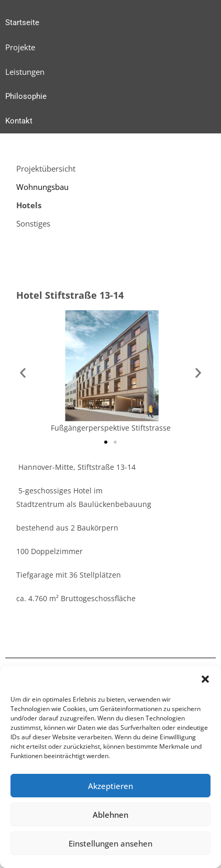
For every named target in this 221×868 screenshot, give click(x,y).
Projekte (20, 47)
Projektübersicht (46, 168)
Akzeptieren (110, 786)
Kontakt (19, 121)
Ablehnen (110, 815)
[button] (205, 679)
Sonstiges (33, 223)
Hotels (29, 205)
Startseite (22, 22)
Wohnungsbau (42, 187)
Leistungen (25, 72)
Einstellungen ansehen (110, 843)
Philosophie (26, 96)
